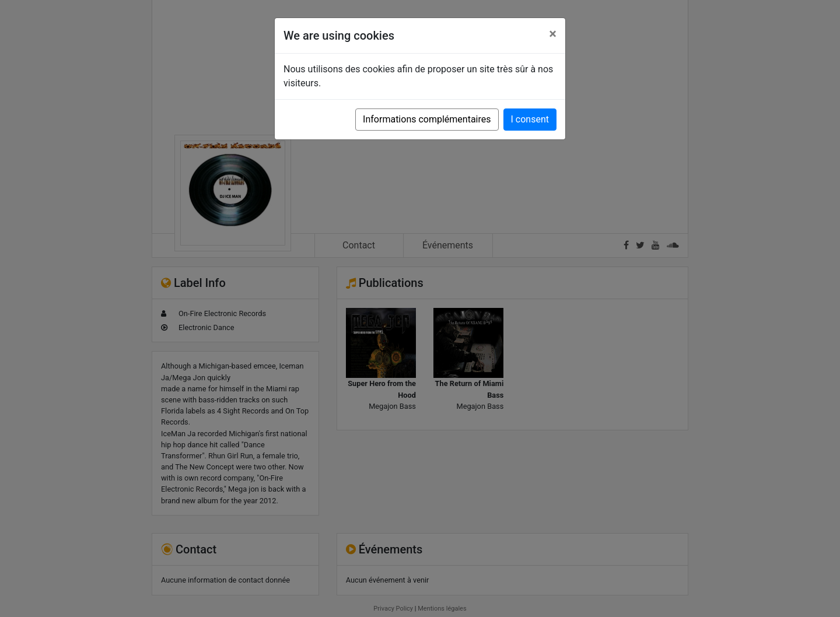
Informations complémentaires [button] (427, 119)
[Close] (553, 34)
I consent (530, 119)
